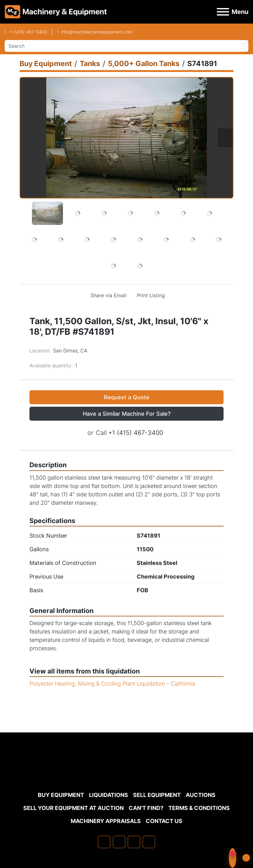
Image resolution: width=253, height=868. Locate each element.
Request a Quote (127, 397)
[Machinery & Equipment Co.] (126, 773)
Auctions (201, 795)
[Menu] (223, 12)
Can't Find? (146, 808)
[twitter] (134, 842)
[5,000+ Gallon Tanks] (144, 63)
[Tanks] (90, 63)
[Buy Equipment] (46, 63)
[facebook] (104, 842)
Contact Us (164, 821)
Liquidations (109, 795)
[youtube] (149, 842)
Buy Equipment (61, 795)
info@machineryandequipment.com (97, 32)
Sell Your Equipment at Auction (73, 808)
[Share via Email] (107, 295)
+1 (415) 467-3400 (28, 32)
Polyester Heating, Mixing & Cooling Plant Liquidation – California (112, 684)
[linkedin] (119, 842)
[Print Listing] (150, 295)
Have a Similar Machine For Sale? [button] (127, 414)
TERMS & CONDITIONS (199, 808)
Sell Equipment (157, 795)
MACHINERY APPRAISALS (106, 821)
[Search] (123, 46)
